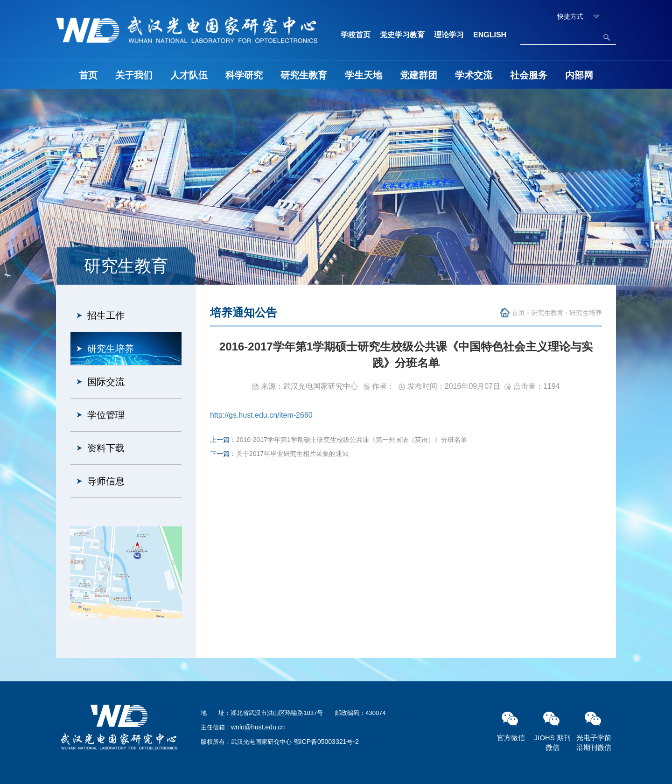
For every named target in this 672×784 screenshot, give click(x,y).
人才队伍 (189, 75)
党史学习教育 (402, 35)
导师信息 (106, 481)
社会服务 (529, 75)
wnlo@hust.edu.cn (258, 727)
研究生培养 (111, 349)
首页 (88, 75)
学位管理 (106, 415)
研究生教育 (304, 75)
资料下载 (106, 448)
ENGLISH (490, 35)
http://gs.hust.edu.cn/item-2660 (261, 415)
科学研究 (244, 75)
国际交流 (106, 382)
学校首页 (356, 35)
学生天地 (364, 75)
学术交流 (474, 75)
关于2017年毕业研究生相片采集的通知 (292, 454)
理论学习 (449, 35)
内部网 (579, 75)
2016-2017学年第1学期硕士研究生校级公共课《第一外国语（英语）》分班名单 (352, 440)
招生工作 (106, 315)
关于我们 (134, 75)
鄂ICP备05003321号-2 (326, 742)
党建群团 (419, 75)
